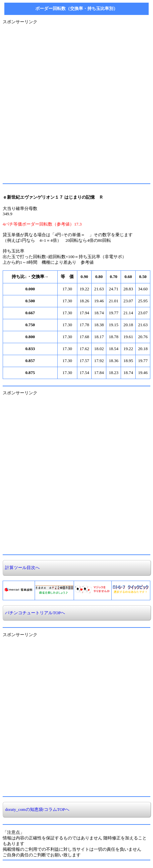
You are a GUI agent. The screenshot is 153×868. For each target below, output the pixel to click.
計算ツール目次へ (21, 568)
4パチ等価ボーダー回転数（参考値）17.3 (42, 224)
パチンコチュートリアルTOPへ (34, 613)
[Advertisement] (76, 101)
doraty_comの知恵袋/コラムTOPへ (36, 810)
